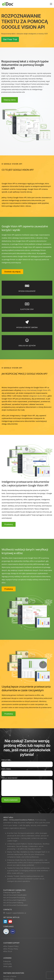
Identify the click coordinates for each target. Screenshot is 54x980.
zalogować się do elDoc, (38, 396)
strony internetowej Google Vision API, (36, 390)
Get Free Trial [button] (10, 39)
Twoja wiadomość (9, 778)
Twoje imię (6, 760)
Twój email (6, 769)
